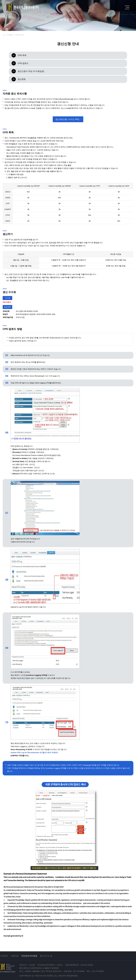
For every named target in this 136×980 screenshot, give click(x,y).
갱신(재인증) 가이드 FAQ (67, 119)
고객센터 (4, 956)
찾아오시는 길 (46, 956)
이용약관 (15, 956)
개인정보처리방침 (29, 956)
